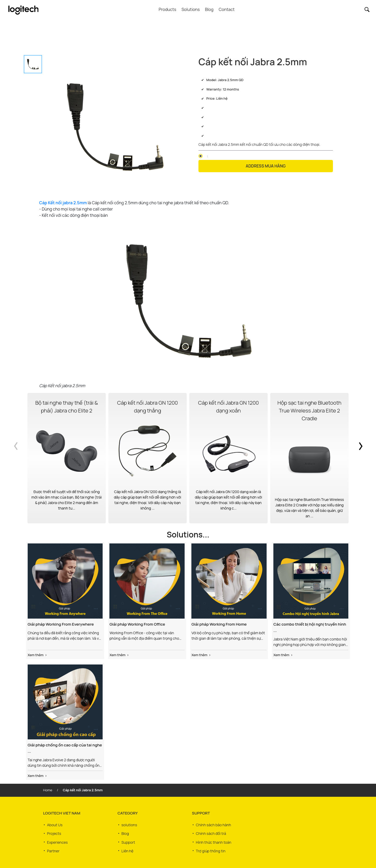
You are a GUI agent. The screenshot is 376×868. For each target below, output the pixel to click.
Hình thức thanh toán (214, 840)
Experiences (57, 840)
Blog (209, 9)
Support (128, 840)
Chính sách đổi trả (211, 832)
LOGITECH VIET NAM (62, 813)
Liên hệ (127, 848)
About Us (55, 825)
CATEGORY (128, 813)
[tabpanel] (116, 127)
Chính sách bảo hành (213, 825)
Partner (53, 848)
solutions (129, 825)
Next (358, 458)
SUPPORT (201, 813)
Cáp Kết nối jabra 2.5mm (63, 203)
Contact (227, 9)
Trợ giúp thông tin (211, 848)
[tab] (33, 64)
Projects (54, 832)
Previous (18, 458)
